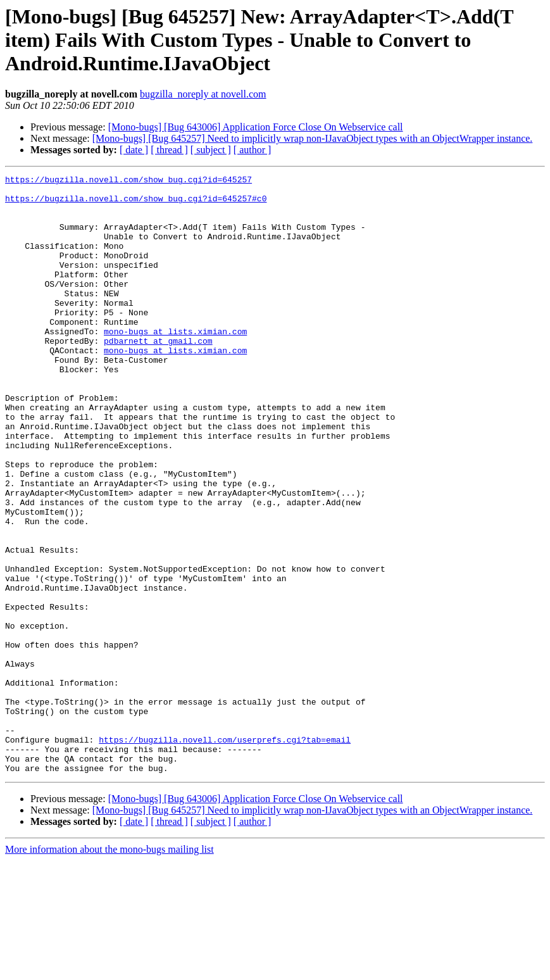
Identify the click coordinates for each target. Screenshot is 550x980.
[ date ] (134, 150)
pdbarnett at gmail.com (158, 375)
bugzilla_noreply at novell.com (203, 94)
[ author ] (253, 150)
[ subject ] (211, 150)
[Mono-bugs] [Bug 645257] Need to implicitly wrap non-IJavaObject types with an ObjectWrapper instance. (313, 138)
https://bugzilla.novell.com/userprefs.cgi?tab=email (225, 853)
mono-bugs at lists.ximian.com (175, 363)
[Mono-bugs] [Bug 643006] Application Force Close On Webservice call (256, 127)
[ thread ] (169, 150)
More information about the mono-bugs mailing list (109, 969)
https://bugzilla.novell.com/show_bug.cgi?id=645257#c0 (136, 204)
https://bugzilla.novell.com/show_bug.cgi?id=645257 (128, 181)
